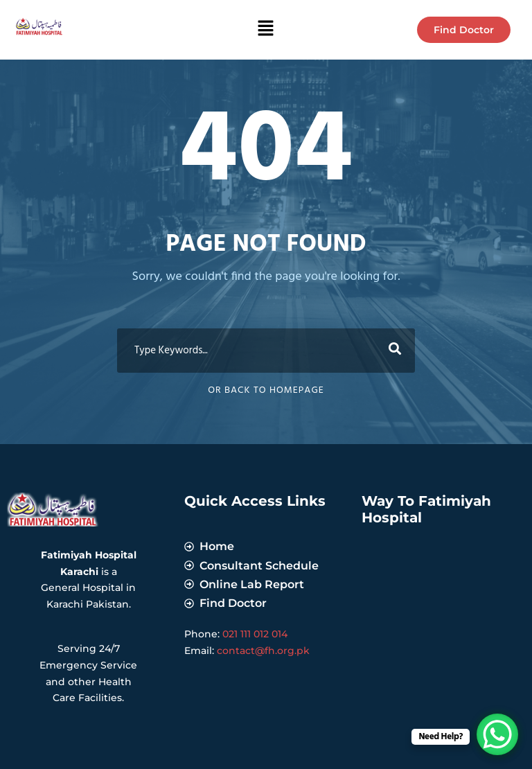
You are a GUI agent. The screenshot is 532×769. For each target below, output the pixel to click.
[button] (266, 30)
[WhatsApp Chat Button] (497, 734)
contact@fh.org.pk (263, 651)
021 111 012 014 (255, 634)
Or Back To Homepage (266, 390)
